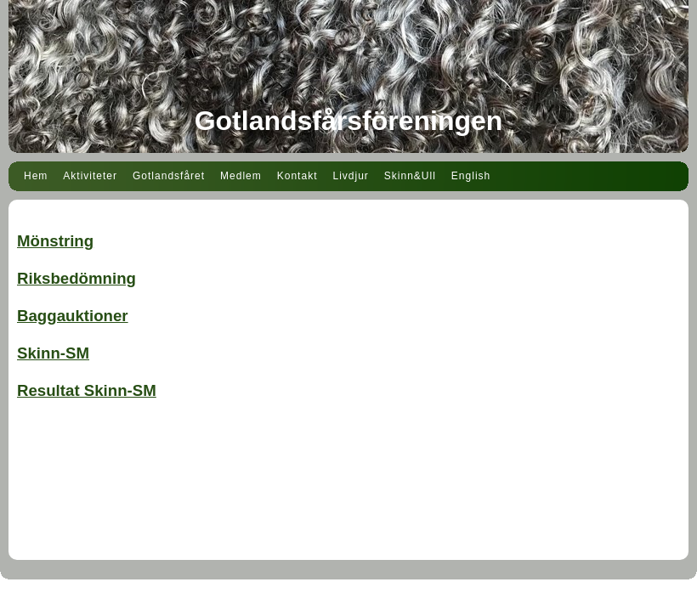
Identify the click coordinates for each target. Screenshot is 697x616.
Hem (36, 176)
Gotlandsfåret (169, 176)
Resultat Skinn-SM (87, 390)
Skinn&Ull (410, 176)
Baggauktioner (73, 316)
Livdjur (350, 176)
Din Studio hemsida (348, 606)
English (471, 176)
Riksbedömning (76, 278)
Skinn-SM (53, 353)
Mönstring (55, 241)
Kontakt (297, 176)
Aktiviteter (90, 176)
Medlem (241, 176)
